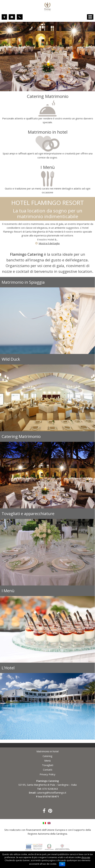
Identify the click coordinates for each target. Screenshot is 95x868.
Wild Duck (11, 359)
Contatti (48, 770)
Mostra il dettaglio (49, 243)
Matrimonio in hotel (48, 132)
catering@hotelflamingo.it (52, 793)
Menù (47, 761)
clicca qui (86, 857)
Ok (62, 864)
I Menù (48, 167)
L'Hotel (8, 668)
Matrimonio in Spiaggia (23, 282)
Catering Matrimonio (48, 96)
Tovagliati (48, 765)
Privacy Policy (47, 774)
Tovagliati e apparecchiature (28, 513)
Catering (47, 756)
